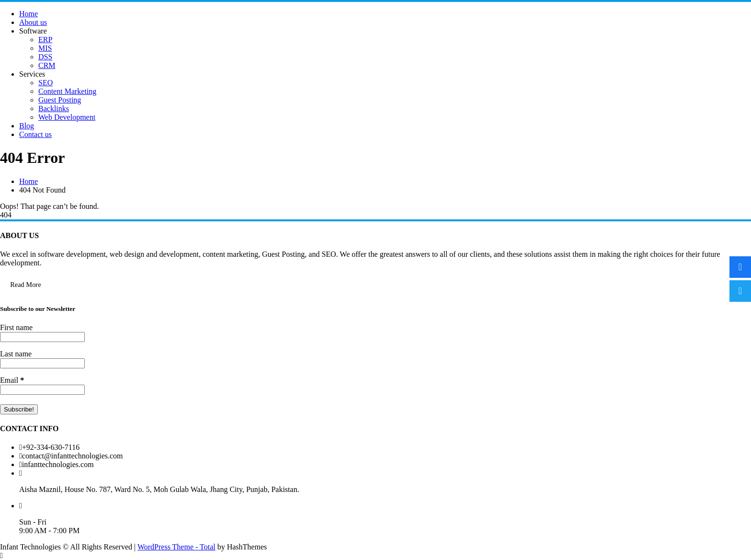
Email (12, 380)
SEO (46, 83)
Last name (16, 354)
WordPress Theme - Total (176, 547)
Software (33, 31)
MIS (45, 48)
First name (16, 327)
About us (33, 22)
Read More (25, 285)
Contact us (35, 134)
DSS (45, 57)
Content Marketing (67, 91)
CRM (47, 65)
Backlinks (54, 109)
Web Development (67, 117)
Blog (27, 126)
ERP (45, 40)
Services (32, 74)
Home (28, 14)
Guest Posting (60, 100)
